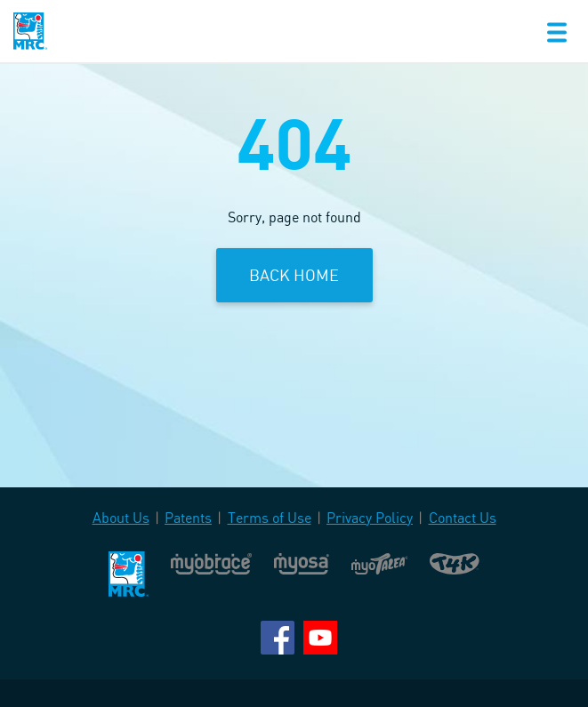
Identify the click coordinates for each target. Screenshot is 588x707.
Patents (188, 518)
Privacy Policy (370, 518)
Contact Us (463, 518)
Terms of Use (270, 518)
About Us (121, 518)
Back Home (294, 275)
